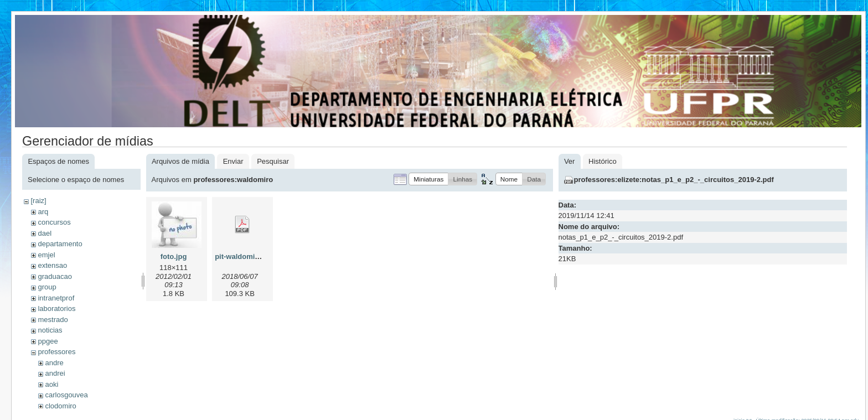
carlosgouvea (66, 395)
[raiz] (38, 201)
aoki (51, 384)
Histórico (603, 161)
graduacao (55, 276)
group (47, 287)
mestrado (53, 320)
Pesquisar (273, 161)
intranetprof (56, 298)
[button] (428, 179)
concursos (54, 222)
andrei (55, 373)
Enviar (233, 161)
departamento (60, 244)
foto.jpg (174, 256)
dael (45, 233)
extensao (52, 265)
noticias (50, 330)
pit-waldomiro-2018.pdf (254, 256)
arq (43, 212)
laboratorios (56, 308)
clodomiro (60, 406)
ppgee (48, 341)
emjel (46, 255)
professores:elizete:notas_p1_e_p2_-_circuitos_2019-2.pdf (674, 180)
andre (54, 363)
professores (56, 352)
